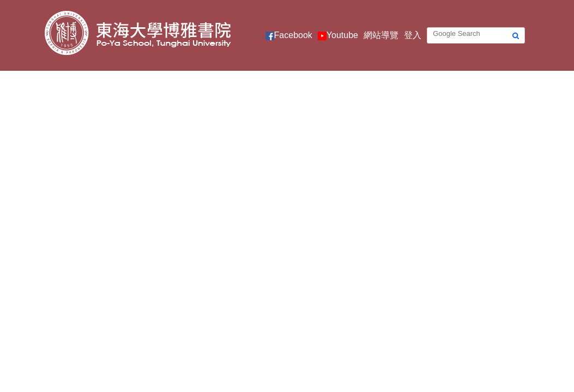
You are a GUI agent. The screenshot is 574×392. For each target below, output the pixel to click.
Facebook (293, 35)
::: (258, 33)
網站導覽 (381, 35)
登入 (413, 35)
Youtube (342, 35)
